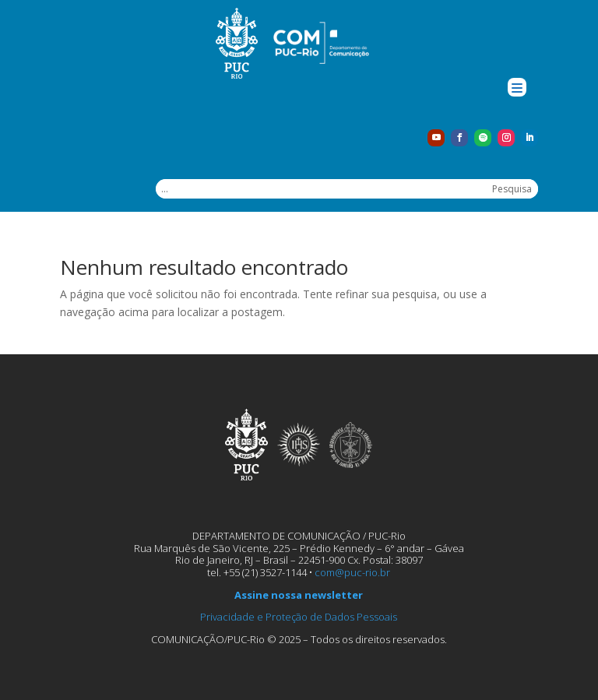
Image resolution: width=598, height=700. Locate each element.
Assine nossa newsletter (299, 595)
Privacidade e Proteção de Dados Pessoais (299, 617)
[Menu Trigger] (517, 87)
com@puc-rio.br (352, 572)
